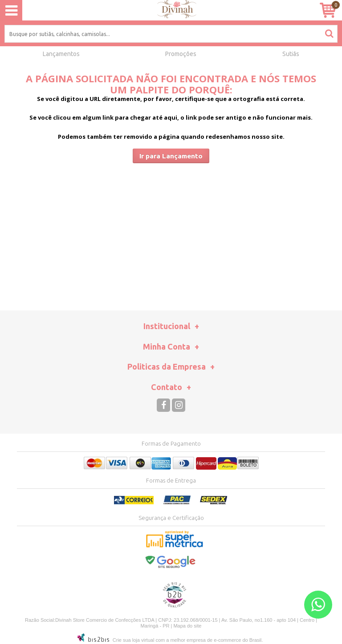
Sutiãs (291, 54)
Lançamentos (61, 54)
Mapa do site (187, 626)
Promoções (181, 54)
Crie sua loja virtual (134, 640)
